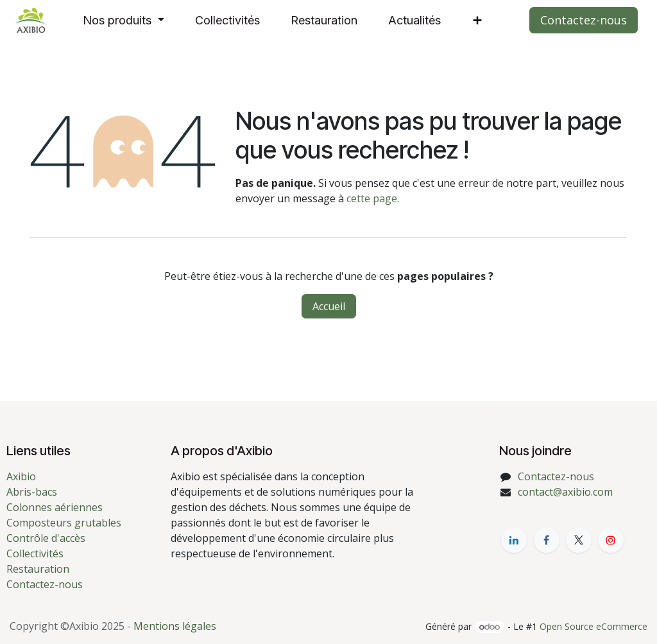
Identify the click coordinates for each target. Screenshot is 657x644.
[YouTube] (611, 540)
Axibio (21, 476)
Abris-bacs (32, 492)
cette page (372, 198)
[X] (579, 540)
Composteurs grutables (64, 523)
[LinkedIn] (514, 540)
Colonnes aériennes (55, 507)
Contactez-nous (584, 20)
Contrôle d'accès (46, 538)
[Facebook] (547, 540)
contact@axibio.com (565, 492)
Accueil (329, 306)
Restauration (38, 569)
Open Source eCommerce (593, 626)
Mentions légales (175, 626)
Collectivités (35, 553)
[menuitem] (124, 20)
